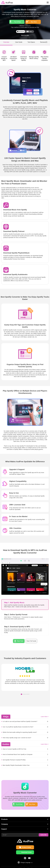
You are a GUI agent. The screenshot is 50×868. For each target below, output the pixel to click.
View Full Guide (31, 639)
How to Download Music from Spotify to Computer (18, 752)
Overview (6, 40)
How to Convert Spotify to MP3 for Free (14, 747)
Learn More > (45, 714)
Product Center (27, 844)
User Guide (19, 40)
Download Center (27, 849)
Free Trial (20, 639)
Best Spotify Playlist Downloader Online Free (16, 763)
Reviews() (44, 40)
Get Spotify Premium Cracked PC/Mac (14, 757)
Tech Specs (31, 40)
